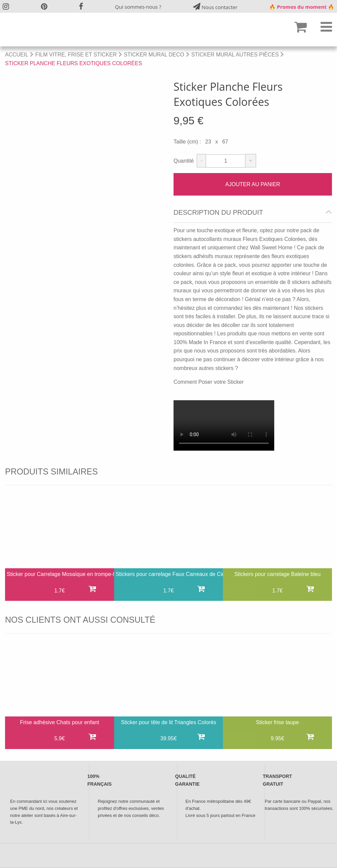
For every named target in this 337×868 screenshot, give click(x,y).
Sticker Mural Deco (154, 55)
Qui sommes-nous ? (138, 7)
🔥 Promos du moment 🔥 (302, 7)
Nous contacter (215, 7)
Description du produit (218, 213)
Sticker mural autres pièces (235, 55)
